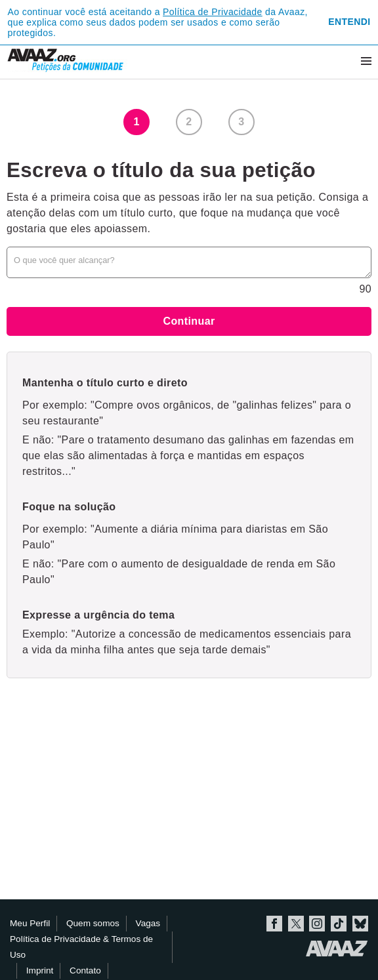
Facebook (274, 924)
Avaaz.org (337, 949)
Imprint (40, 970)
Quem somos (93, 923)
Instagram (317, 924)
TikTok (339, 924)
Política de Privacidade (213, 12)
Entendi (349, 22)
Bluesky (360, 924)
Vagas (148, 923)
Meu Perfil (30, 923)
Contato (85, 970)
